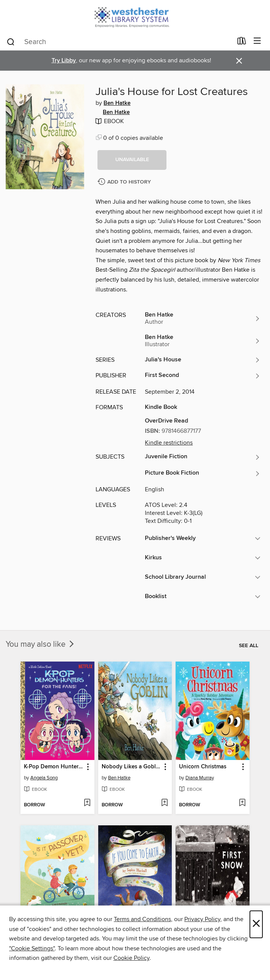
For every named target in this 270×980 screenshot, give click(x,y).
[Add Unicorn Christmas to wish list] (242, 803)
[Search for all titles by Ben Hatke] (203, 318)
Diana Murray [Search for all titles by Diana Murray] (200, 778)
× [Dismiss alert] (239, 61)
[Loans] (242, 43)
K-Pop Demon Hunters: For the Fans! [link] (54, 767)
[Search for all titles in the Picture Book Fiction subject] (203, 473)
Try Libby (64, 61)
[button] (132, 160)
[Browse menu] (257, 41)
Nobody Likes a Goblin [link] (131, 767)
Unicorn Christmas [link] (203, 767)
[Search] (11, 41)
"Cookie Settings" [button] (32, 948)
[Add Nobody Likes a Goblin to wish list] (164, 803)
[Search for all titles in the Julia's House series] (203, 360)
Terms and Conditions (142, 919)
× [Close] (256, 924)
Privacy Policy (202, 919)
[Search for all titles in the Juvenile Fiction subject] (203, 457)
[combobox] (119, 42)
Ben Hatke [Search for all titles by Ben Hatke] (117, 103)
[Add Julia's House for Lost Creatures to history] (125, 182)
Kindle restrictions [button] (169, 443)
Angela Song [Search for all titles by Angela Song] (44, 778)
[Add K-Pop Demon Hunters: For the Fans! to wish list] (87, 803)
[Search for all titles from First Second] (203, 376)
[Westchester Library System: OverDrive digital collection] (135, 16)
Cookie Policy (131, 958)
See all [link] (249, 646)
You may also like (41, 644)
